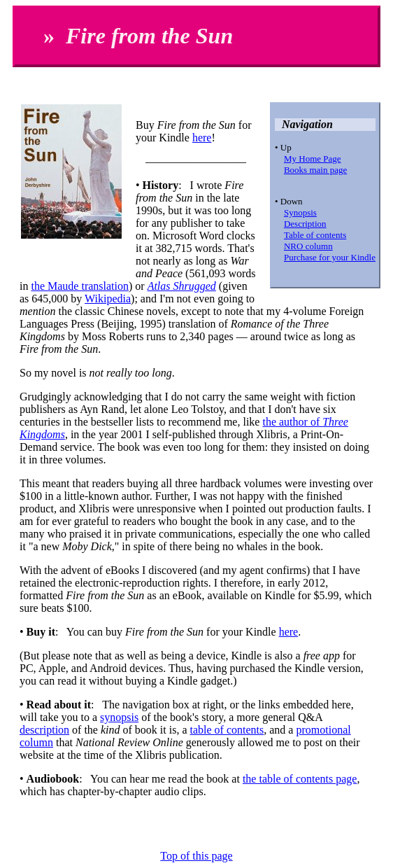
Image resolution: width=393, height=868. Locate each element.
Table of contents (315, 235)
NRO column (308, 246)
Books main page (315, 170)
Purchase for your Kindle (330, 257)
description (44, 730)
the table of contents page (300, 779)
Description (305, 224)
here (202, 138)
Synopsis (300, 212)
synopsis (119, 717)
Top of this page (196, 856)
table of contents (227, 730)
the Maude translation (80, 286)
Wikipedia (108, 299)
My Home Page (313, 159)
